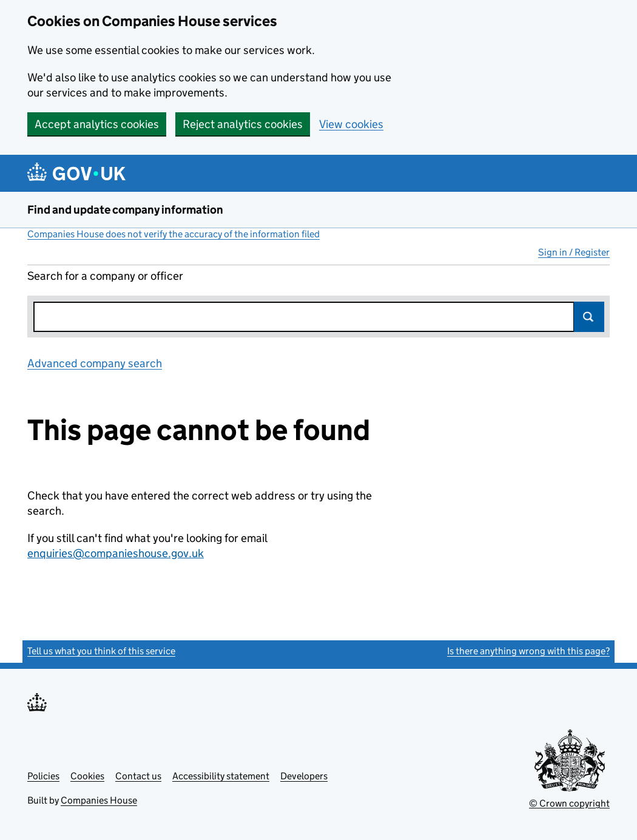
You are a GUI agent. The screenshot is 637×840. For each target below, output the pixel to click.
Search (589, 317)
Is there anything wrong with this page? (528, 651)
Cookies (87, 776)
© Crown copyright (569, 803)
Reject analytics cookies (243, 124)
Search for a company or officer (105, 276)
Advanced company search (95, 363)
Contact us (138, 776)
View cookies (351, 124)
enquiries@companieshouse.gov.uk (116, 553)
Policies (43, 776)
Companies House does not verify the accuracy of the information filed (174, 234)
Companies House (99, 800)
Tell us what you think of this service (101, 651)
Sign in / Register (574, 252)
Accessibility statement (221, 776)
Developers (304, 776)
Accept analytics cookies (97, 124)
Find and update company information (125, 210)
